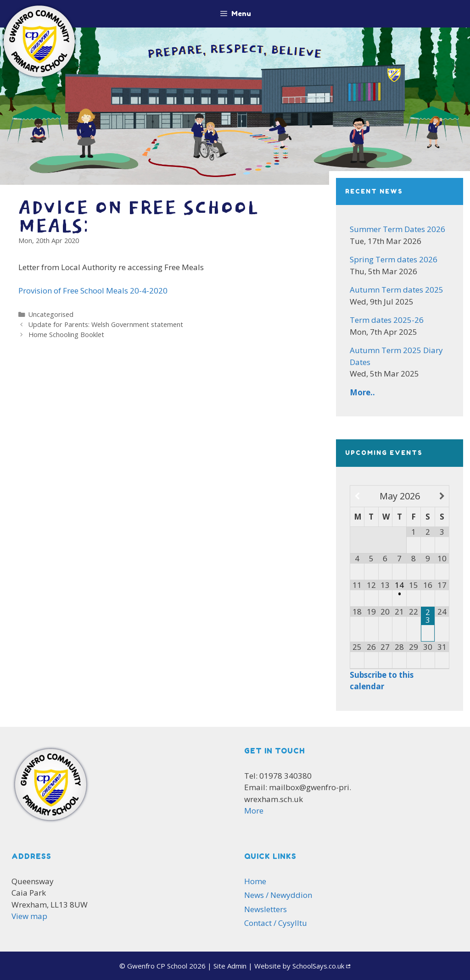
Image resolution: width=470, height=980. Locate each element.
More (254, 811)
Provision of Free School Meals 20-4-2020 (93, 291)
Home (255, 881)
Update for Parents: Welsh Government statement (106, 324)
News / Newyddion (278, 895)
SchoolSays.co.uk (318, 966)
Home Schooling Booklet (66, 335)
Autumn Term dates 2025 (397, 290)
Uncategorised (51, 314)
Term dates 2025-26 (387, 320)
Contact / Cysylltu (276, 923)
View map (29, 916)
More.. (362, 392)
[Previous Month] (357, 496)
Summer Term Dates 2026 (397, 229)
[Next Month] (442, 496)
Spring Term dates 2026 (394, 259)
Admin (230, 966)
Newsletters (266, 909)
